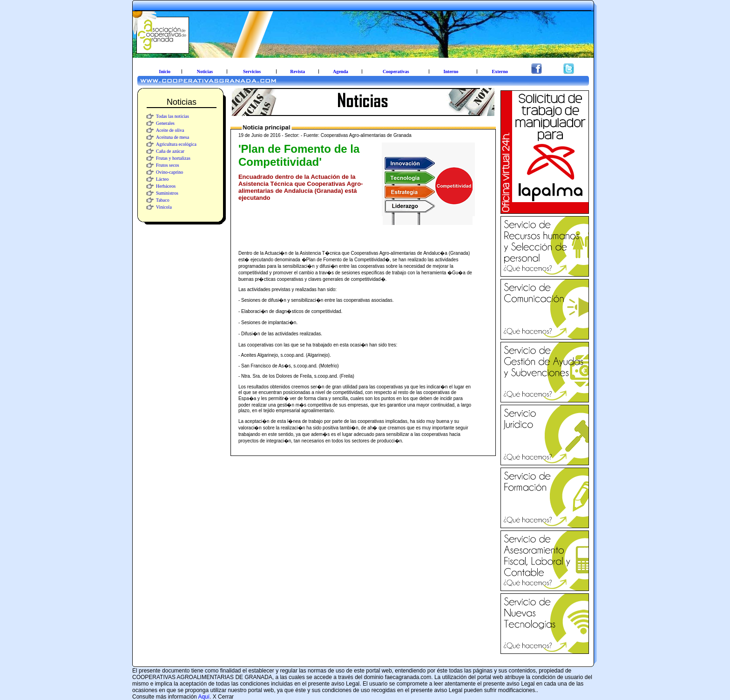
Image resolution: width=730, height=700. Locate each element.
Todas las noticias (172, 116)
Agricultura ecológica (176, 144)
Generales (165, 123)
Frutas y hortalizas (173, 158)
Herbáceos (166, 186)
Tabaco (163, 200)
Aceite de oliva (170, 130)
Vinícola (164, 207)
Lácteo (162, 179)
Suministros (167, 193)
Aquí (204, 697)
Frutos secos (168, 165)
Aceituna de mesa (172, 137)
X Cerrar (223, 697)
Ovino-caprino (169, 172)
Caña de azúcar (170, 151)
